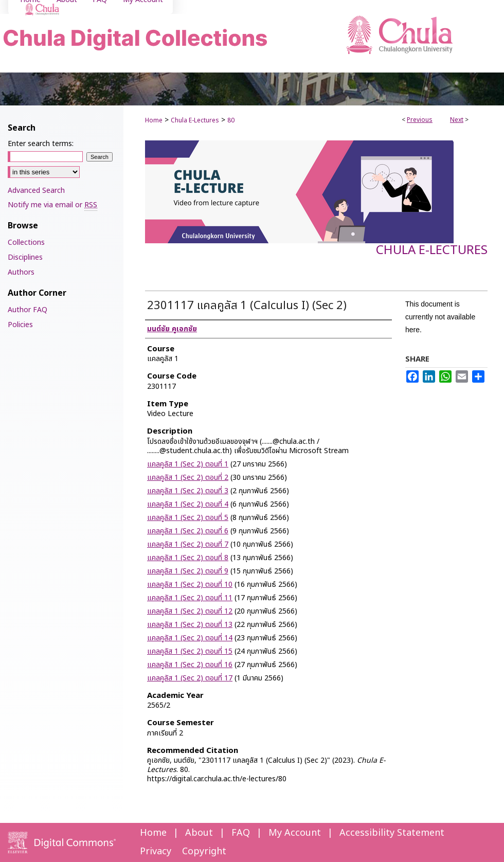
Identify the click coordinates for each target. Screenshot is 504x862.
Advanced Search (36, 191)
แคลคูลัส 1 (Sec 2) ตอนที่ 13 (190, 625)
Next (457, 120)
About (199, 833)
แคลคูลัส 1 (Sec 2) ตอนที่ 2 (188, 478)
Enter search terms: (41, 144)
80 (231, 120)
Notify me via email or (52, 205)
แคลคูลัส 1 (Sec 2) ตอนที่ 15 (190, 651)
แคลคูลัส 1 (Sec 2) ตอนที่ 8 (188, 558)
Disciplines (25, 257)
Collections (26, 243)
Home (154, 120)
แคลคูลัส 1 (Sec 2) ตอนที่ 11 (190, 598)
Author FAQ (28, 310)
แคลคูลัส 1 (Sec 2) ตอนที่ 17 (190, 678)
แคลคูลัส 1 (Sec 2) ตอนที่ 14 (190, 638)
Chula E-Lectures (195, 120)
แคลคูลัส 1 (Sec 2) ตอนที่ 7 (188, 544)
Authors (21, 272)
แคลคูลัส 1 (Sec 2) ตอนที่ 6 (188, 531)
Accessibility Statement (392, 833)
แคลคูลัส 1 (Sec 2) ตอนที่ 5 (188, 518)
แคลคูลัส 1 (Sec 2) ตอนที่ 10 (190, 585)
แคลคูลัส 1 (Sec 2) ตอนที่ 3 (188, 491)
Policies (20, 325)
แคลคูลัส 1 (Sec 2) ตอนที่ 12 (190, 611)
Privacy (156, 851)
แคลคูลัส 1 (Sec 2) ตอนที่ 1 (188, 464)
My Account (295, 833)
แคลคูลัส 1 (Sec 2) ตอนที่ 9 (188, 571)
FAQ (241, 833)
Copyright (204, 851)
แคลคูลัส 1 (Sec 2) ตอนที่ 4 (188, 504)
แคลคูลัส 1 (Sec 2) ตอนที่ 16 (190, 665)
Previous (420, 120)
